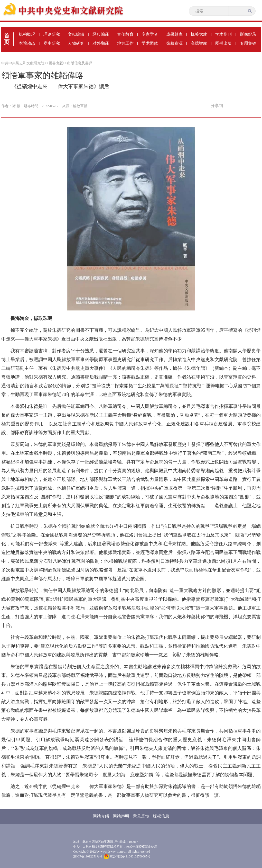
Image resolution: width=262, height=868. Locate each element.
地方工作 (125, 43)
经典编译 (101, 34)
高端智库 (199, 43)
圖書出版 (56, 63)
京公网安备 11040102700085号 (127, 856)
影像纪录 (248, 34)
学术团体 (150, 43)
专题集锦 (248, 43)
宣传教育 (125, 34)
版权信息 (161, 816)
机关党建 (199, 34)
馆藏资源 (174, 43)
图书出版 (223, 43)
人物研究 (76, 43)
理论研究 (52, 34)
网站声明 (121, 816)
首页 (7, 39)
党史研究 (52, 43)
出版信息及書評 (80, 63)
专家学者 (150, 34)
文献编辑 (76, 34)
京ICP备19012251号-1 (88, 856)
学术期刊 (223, 34)
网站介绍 (101, 816)
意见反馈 (141, 816)
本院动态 (27, 43)
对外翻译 (101, 43)
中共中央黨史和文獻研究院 (23, 63)
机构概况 (27, 34)
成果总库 (174, 34)
